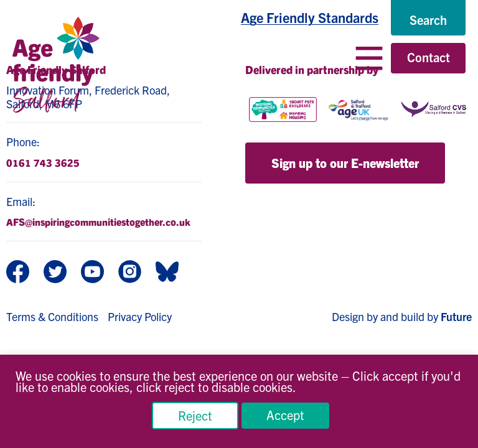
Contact (429, 57)
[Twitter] (55, 273)
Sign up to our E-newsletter (345, 163)
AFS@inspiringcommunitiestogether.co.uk (98, 222)
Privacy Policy (140, 316)
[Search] (428, 20)
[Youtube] (92, 273)
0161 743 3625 (43, 162)
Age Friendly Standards (310, 17)
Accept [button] (285, 415)
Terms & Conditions (52, 316)
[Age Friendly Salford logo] (56, 65)
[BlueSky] (167, 273)
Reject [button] (195, 415)
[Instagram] (130, 273)
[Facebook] (18, 273)
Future (456, 316)
